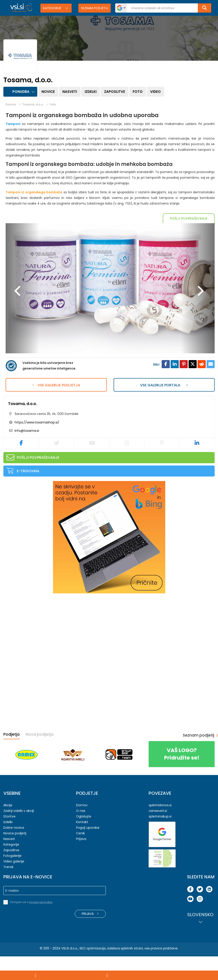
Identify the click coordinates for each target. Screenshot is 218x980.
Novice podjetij (15, 857)
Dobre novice (14, 851)
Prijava (81, 862)
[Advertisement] (37, 650)
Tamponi (13, 124)
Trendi (8, 891)
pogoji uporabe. (41, 926)
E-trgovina (28, 495)
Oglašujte (84, 840)
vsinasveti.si (158, 834)
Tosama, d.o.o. (22, 427)
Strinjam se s (31, 926)
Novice (48, 92)
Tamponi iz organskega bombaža (34, 192)
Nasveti (70, 92)
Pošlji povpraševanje (189, 218)
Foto (138, 92)
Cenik (80, 857)
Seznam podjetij (95, 8)
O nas (81, 834)
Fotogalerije (12, 879)
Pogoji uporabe (88, 851)
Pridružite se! (182, 778)
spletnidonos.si (160, 829)
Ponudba (21, 92)
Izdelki (91, 92)
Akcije (8, 829)
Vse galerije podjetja (56, 409)
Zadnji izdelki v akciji (19, 834)
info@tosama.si (26, 454)
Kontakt (82, 846)
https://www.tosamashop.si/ (37, 446)
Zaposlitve (115, 92)
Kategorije (53, 8)
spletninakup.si (160, 840)
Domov (11, 104)
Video (155, 92)
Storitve (9, 840)
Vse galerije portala (164, 409)
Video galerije (14, 885)
